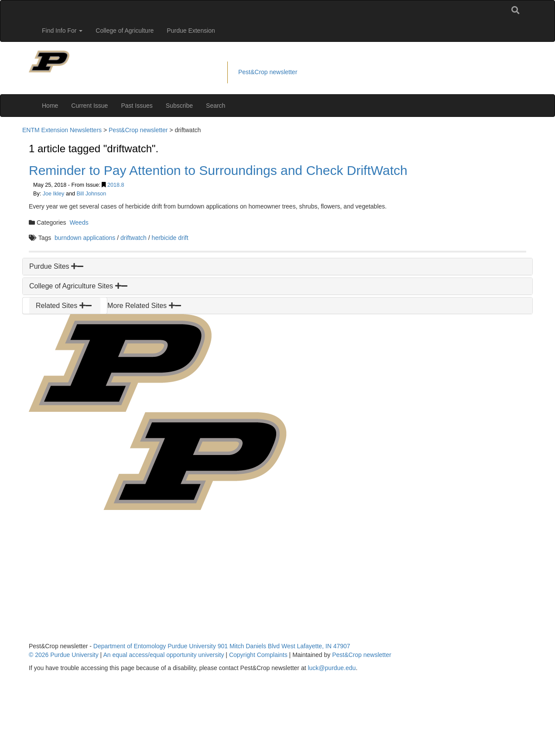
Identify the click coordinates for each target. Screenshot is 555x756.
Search (216, 106)
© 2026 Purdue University (64, 655)
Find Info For (62, 31)
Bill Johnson (91, 194)
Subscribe (179, 106)
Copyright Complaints (258, 655)
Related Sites (64, 306)
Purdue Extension (191, 31)
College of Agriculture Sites (78, 286)
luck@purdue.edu (332, 668)
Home (50, 106)
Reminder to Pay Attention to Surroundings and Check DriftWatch (218, 170)
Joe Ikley (54, 194)
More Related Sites (144, 306)
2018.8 (116, 185)
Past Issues (137, 106)
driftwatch (134, 238)
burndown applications (85, 238)
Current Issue (89, 106)
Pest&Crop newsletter (268, 72)
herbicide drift (170, 238)
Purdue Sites (56, 266)
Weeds (79, 222)
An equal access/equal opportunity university (163, 655)
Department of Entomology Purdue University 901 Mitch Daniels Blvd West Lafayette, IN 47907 (222, 646)
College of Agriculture (125, 31)
